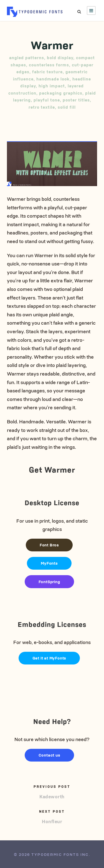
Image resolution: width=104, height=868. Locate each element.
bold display (60, 57)
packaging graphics (61, 93)
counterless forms (49, 65)
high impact (52, 86)
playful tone (47, 100)
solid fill (67, 107)
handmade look (53, 79)
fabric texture (47, 71)
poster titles (76, 100)
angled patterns (27, 57)
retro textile (42, 107)
